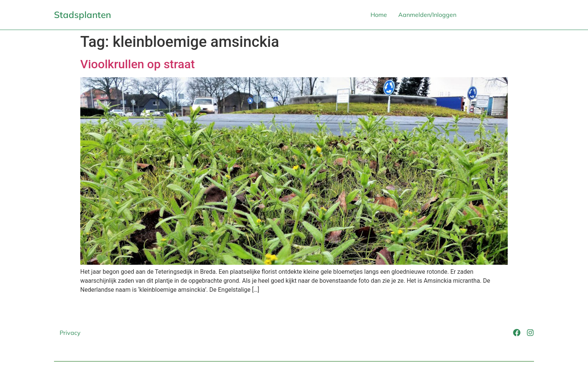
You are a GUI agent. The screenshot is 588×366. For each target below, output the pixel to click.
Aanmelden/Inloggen (427, 15)
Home (379, 15)
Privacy (70, 333)
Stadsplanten (82, 15)
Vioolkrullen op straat (137, 64)
